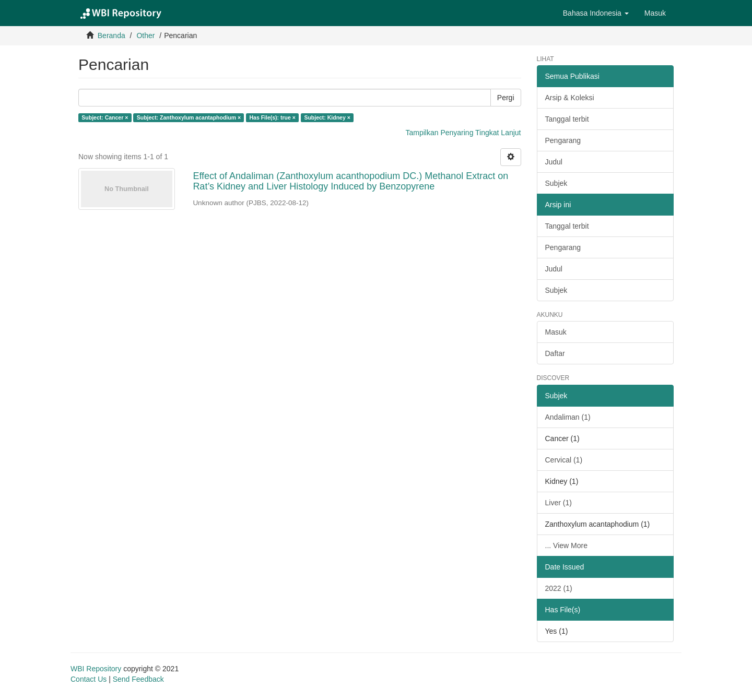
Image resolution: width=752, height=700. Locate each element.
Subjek (556, 183)
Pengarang (563, 140)
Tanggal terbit (567, 119)
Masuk (556, 332)
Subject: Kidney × (327, 117)
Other (145, 35)
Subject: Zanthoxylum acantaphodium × (189, 117)
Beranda (111, 35)
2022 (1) (559, 588)
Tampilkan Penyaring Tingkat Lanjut (463, 133)
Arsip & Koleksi (570, 98)
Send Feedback (138, 679)
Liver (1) (559, 503)
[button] (596, 13)
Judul (554, 162)
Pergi (506, 98)
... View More (566, 545)
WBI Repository (96, 669)
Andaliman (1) (568, 417)
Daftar (555, 353)
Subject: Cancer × (105, 117)
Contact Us (89, 679)
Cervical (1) (564, 460)
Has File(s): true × (273, 117)
